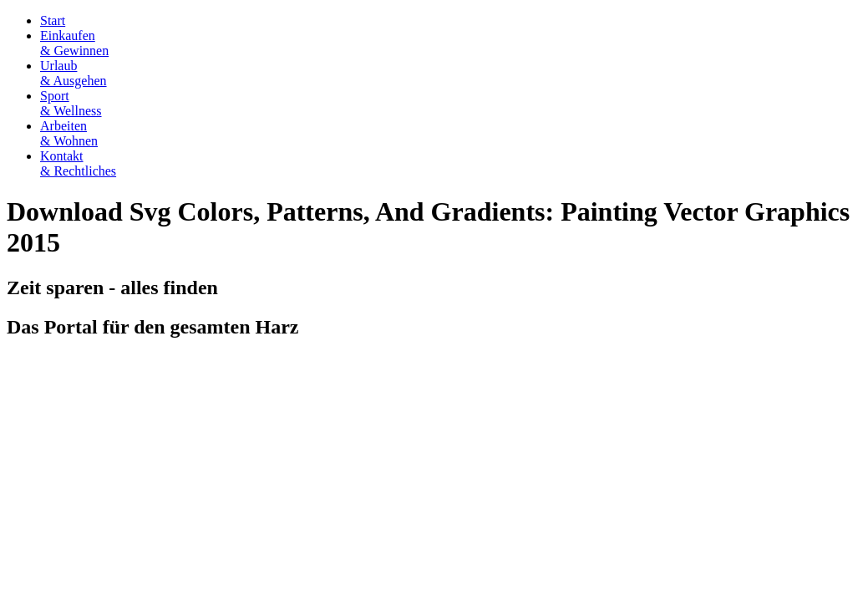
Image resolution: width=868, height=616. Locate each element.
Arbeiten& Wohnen (69, 133)
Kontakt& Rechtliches (78, 163)
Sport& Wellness (71, 103)
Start (53, 20)
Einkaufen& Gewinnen (74, 43)
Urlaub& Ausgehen (74, 73)
